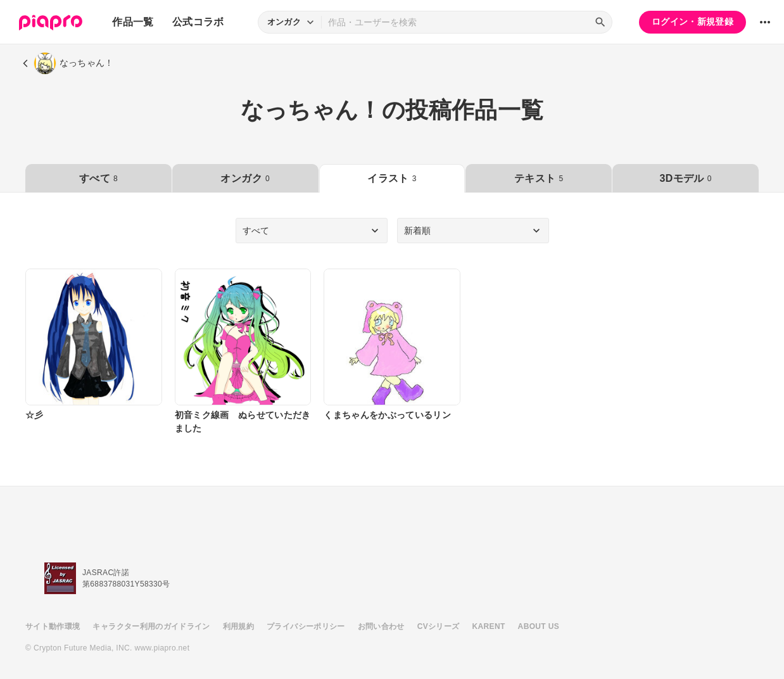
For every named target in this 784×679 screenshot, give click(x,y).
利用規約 (238, 626)
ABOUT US (539, 626)
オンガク (245, 178)
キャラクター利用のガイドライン (151, 626)
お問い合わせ (381, 626)
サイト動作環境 (53, 626)
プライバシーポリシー (306, 626)
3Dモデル (685, 178)
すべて (98, 178)
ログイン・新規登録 (692, 22)
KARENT (489, 626)
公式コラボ (198, 22)
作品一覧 (133, 22)
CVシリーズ (439, 626)
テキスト (539, 178)
